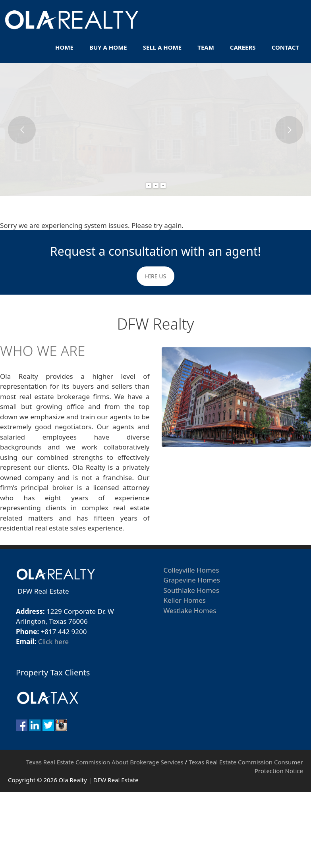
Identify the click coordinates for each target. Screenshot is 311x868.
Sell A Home (162, 47)
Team (206, 47)
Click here (54, 641)
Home (64, 47)
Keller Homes (185, 600)
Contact (285, 47)
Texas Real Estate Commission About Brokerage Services (105, 762)
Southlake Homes (191, 590)
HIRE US (155, 276)
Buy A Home (108, 47)
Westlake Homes (190, 610)
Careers (243, 47)
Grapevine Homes (192, 580)
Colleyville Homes (191, 570)
